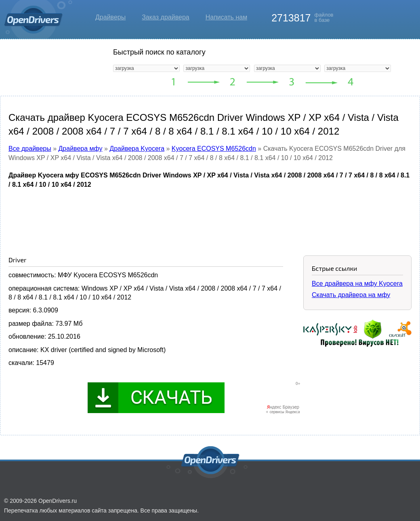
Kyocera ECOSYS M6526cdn (214, 149)
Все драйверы (30, 149)
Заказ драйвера (166, 17)
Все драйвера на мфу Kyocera (357, 284)
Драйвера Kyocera (137, 149)
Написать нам (226, 17)
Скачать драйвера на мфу (351, 295)
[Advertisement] (210, 216)
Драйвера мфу (81, 149)
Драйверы (110, 17)
